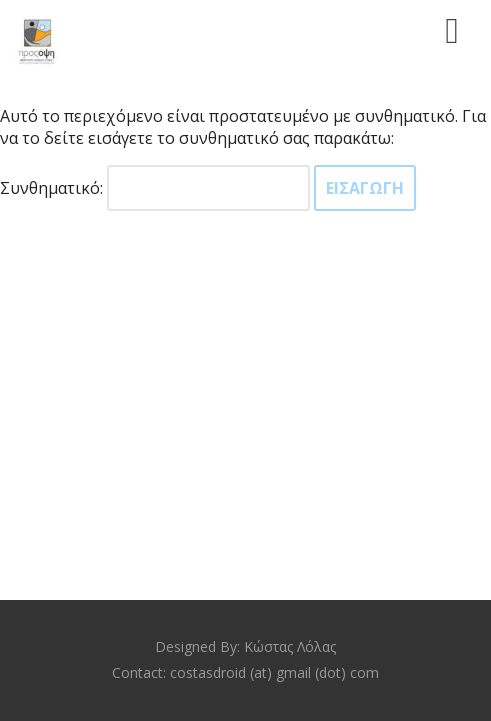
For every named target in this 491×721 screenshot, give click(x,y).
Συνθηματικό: (155, 188)
